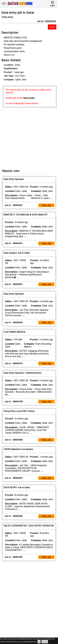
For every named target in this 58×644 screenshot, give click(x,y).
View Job (46, 205)
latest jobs (29, 98)
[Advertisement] (29, 136)
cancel (45, 642)
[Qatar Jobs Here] (20, 5)
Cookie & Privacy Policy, (9, 642)
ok (39, 642)
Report (52, 27)
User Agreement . (30, 642)
